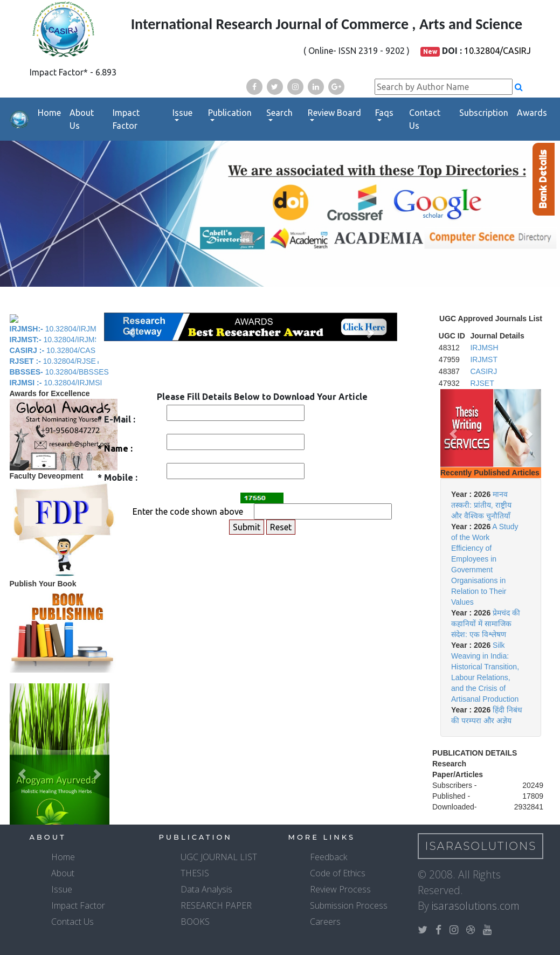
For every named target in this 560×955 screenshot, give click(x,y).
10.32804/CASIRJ (497, 51)
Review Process (340, 889)
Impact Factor (126, 119)
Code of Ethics (338, 873)
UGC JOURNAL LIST (219, 857)
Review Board (334, 113)
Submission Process (349, 905)
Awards (532, 113)
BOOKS (195, 922)
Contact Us (425, 119)
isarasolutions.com (476, 906)
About (63, 873)
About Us (82, 119)
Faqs (384, 113)
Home (49, 113)
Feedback (329, 857)
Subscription (484, 113)
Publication (230, 113)
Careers (325, 922)
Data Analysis (206, 889)
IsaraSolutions (481, 846)
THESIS (195, 873)
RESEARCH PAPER (216, 905)
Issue (182, 113)
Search (279, 113)
